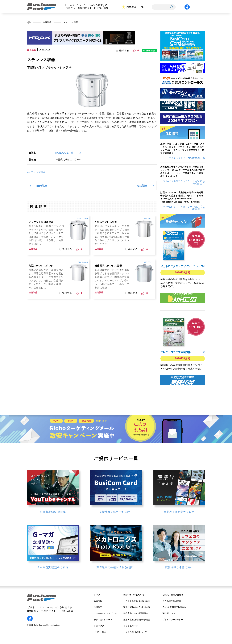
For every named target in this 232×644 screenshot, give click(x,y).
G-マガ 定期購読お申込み (174, 607)
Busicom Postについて (134, 595)
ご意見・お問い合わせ (173, 595)
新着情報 (98, 601)
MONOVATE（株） (67, 153)
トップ (97, 595)
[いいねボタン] (134, 50)
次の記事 (142, 186)
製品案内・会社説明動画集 (136, 613)
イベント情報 (100, 632)
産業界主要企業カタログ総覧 (137, 620)
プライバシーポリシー (173, 620)
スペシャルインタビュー (105, 613)
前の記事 (42, 186)
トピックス (99, 626)
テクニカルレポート (103, 620)
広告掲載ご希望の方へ (173, 601)
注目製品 (47, 22)
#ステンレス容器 (36, 172)
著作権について (170, 613)
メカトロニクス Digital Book (136, 601)
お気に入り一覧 (135, 7)
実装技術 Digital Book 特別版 (137, 607)
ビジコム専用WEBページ (135, 632)
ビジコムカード (131, 626)
